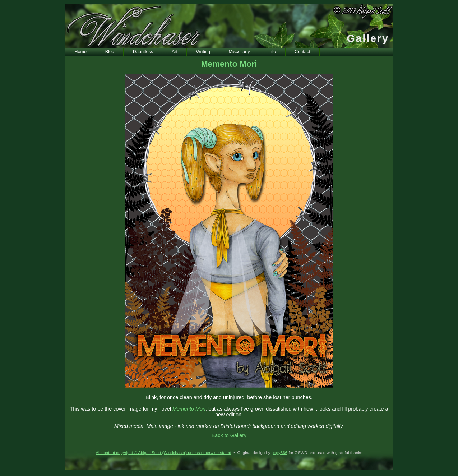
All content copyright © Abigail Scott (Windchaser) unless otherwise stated (163, 453)
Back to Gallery (229, 435)
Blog (110, 52)
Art (175, 52)
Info (272, 52)
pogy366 (279, 453)
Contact (302, 52)
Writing (203, 52)
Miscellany (239, 52)
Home (80, 52)
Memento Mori (189, 409)
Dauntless (143, 52)
